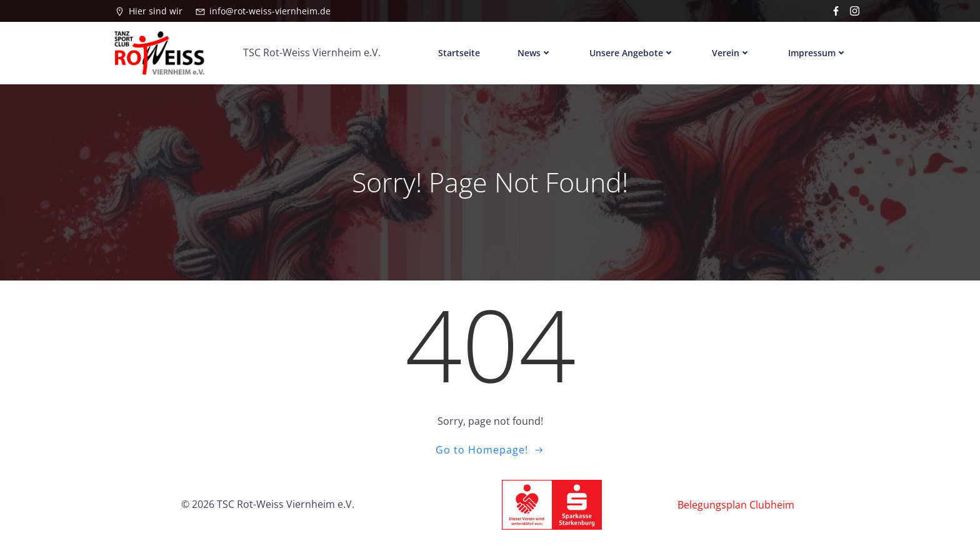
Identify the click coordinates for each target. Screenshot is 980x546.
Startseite (459, 53)
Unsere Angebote (632, 53)
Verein (731, 53)
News (535, 53)
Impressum (817, 53)
